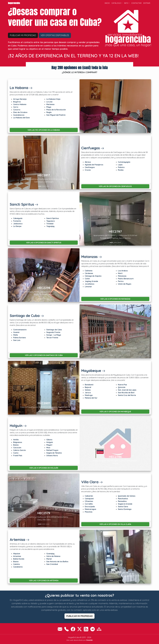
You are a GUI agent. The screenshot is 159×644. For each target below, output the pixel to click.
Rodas (121, 170)
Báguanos (18, 442)
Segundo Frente (53, 332)
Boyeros (17, 102)
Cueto (16, 453)
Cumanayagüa (124, 162)
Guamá (16, 332)
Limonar (88, 287)
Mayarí (49, 445)
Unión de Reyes (125, 284)
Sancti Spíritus (53, 218)
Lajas (120, 165)
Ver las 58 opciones (115, 186)
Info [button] (126, 3)
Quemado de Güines (127, 496)
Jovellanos (89, 284)
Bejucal (88, 387)
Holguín (18, 426)
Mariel (49, 559)
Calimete (89, 271)
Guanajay (50, 554)
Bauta (16, 562)
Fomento (17, 221)
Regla (49, 112)
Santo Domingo (125, 509)
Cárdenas (89, 273)
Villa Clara (92, 482)
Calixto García (19, 450)
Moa (48, 448)
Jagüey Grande (91, 281)
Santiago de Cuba (27, 316)
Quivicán (122, 387)
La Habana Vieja (53, 99)
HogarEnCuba (14, 3)
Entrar (147, 3)
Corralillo (89, 504)
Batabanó (89, 385)
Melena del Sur (91, 398)
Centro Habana (20, 104)
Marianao (50, 104)
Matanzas (92, 257)
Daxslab (89, 640)
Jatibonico (18, 224)
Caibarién (89, 496)
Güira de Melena (53, 556)
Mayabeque (93, 371)
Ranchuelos (123, 499)
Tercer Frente (52, 338)
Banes (16, 445)
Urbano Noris (52, 456)
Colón (87, 279)
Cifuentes (89, 501)
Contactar (136, 3)
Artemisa (20, 540)
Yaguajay (50, 226)
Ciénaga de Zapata (93, 276)
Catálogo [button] (116, 3)
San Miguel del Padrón (56, 115)
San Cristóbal (52, 564)
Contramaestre (20, 330)
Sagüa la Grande (125, 504)
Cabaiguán (18, 218)
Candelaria (18, 567)
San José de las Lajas (127, 390)
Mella (16, 335)
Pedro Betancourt (126, 279)
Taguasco (51, 221)
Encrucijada (90, 507)
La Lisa (49, 102)
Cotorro (17, 110)
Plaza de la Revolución (56, 110)
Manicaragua (90, 509)
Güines (88, 390)
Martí (120, 273)
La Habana (21, 88)
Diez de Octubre (20, 112)
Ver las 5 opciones (44, 355)
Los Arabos (123, 271)
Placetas (89, 512)
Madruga (89, 395)
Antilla (16, 440)
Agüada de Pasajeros (94, 165)
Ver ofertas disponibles (55, 35)
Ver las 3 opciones (44, 581)
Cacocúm (17, 448)
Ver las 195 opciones (44, 130)
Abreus (88, 162)
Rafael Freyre (52, 450)
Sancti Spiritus (24, 204)
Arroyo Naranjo (20, 99)
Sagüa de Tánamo (54, 453)
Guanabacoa (19, 115)
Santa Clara (123, 507)
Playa (49, 107)
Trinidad (50, 224)
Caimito (17, 564)
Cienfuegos (93, 148)
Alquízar (17, 554)
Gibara (49, 440)
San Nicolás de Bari (126, 393)
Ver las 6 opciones (44, 243)
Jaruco (88, 393)
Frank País (18, 456)
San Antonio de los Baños (57, 562)
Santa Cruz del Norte (127, 395)
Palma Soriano (20, 338)
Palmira (121, 167)
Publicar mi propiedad (23, 35)
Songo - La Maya (54, 335)
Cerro (16, 107)
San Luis (17, 340)
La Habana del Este (21, 118)
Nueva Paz (122, 385)
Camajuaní (89, 499)
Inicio (107, 3)
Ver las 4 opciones (44, 468)
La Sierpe (17, 226)
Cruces (88, 170)
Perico (121, 281)
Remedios (122, 501)
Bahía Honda (19, 559)
